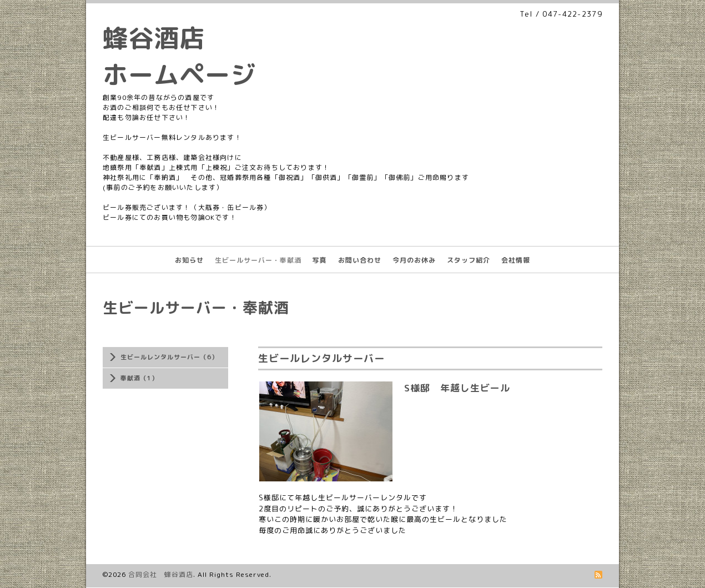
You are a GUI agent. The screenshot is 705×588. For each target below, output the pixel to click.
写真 (320, 260)
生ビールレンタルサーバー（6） (169, 357)
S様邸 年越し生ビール (457, 388)
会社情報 (516, 260)
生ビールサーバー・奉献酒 (258, 260)
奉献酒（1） (139, 378)
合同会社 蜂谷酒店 (161, 574)
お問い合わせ (360, 260)
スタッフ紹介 (469, 260)
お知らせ (189, 260)
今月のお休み (414, 260)
